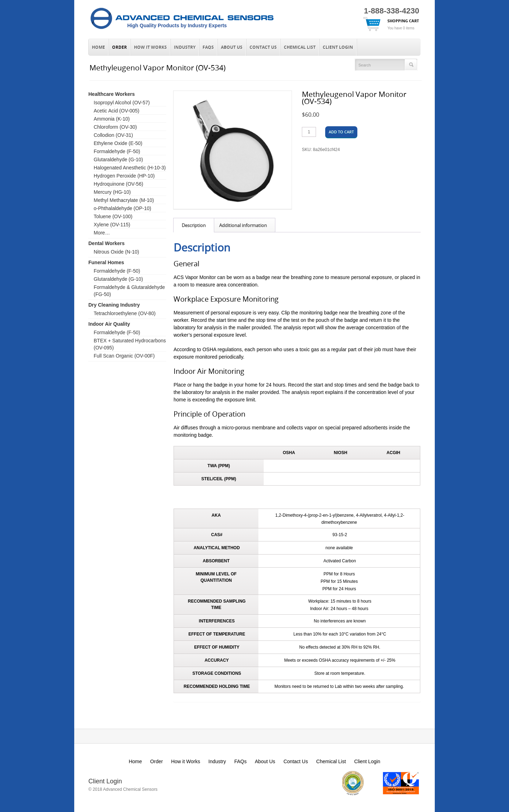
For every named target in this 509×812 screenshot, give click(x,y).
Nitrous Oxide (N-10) (116, 252)
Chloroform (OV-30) (115, 127)
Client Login (338, 47)
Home (98, 47)
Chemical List (300, 47)
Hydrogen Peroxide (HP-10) (124, 176)
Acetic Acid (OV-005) (116, 111)
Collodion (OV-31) (113, 135)
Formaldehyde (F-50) (117, 151)
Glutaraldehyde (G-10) (118, 159)
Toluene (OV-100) (113, 216)
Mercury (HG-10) (112, 192)
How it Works (150, 47)
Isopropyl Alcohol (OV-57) (122, 103)
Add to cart (341, 132)
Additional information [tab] (243, 225)
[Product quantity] (309, 132)
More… (102, 233)
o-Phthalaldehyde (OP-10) (122, 208)
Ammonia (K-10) (112, 119)
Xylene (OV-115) (112, 225)
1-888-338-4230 (391, 11)
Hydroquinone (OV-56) (118, 184)
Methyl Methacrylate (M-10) (124, 200)
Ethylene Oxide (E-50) (118, 143)
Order (119, 47)
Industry (185, 47)
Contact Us (263, 47)
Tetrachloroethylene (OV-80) (125, 313)
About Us (232, 47)
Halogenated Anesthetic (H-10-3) (130, 168)
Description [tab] (194, 225)
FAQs (208, 47)
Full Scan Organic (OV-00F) (124, 356)
